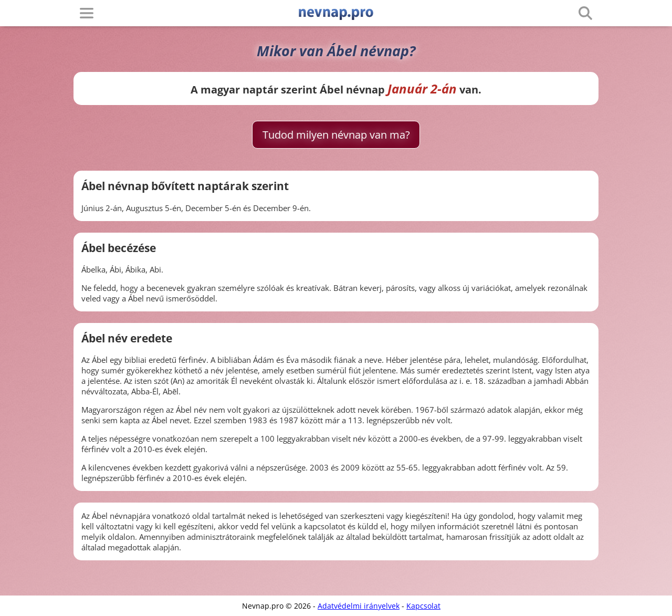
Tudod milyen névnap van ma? (336, 135)
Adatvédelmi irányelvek (359, 606)
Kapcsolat (423, 606)
